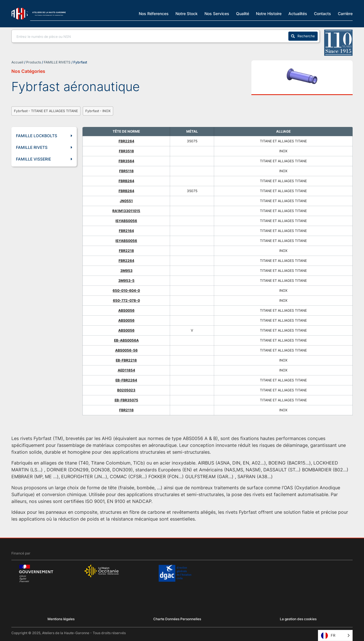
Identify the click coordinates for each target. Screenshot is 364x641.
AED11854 (126, 370)
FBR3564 (126, 161)
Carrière (345, 13)
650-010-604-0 (126, 290)
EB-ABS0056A (126, 340)
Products (34, 62)
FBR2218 (126, 251)
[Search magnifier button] (303, 36)
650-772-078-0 (126, 300)
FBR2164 (126, 231)
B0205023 (126, 390)
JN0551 (126, 201)
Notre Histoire (269, 13)
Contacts (322, 13)
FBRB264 (126, 181)
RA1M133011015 (126, 211)
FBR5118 (126, 171)
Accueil (17, 62)
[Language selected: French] (335, 635)
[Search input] (151, 36)
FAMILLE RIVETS (57, 62)
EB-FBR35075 (126, 400)
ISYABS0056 (126, 221)
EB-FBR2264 (126, 380)
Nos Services (217, 13)
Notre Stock (187, 13)
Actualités (298, 13)
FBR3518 (126, 151)
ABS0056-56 (126, 350)
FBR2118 (126, 410)
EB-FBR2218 (126, 360)
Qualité (243, 13)
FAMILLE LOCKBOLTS (44, 136)
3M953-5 (126, 281)
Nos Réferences (154, 13)
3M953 (126, 271)
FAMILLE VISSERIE (44, 159)
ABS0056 (126, 310)
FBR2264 (126, 141)
